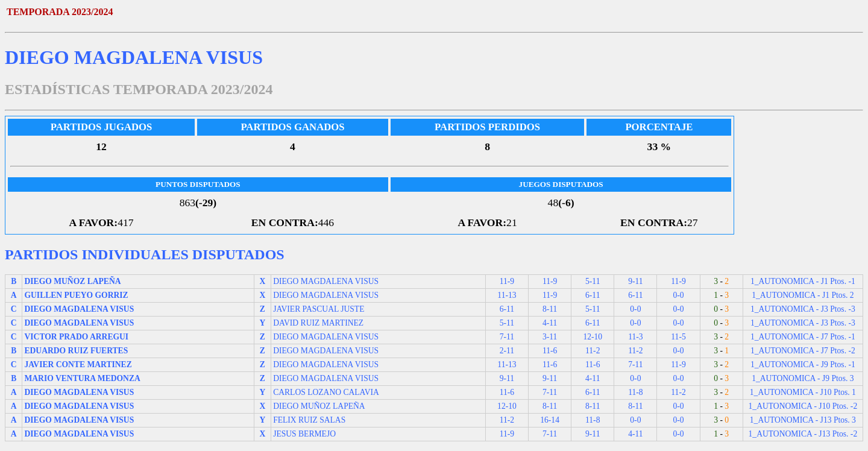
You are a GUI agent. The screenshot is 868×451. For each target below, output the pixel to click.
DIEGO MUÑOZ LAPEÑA (319, 406)
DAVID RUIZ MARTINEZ (318, 323)
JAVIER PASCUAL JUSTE (319, 309)
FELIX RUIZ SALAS (309, 420)
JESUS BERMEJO (304, 434)
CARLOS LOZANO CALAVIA (326, 392)
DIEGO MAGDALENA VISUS (326, 281)
